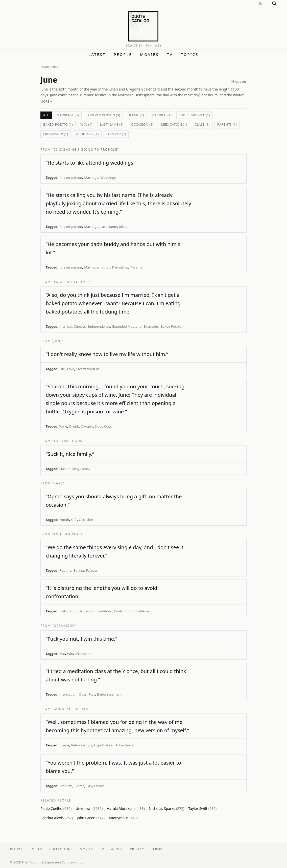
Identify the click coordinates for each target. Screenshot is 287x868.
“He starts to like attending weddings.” (91, 163)
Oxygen (87, 426)
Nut (62, 654)
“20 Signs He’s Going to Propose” (86, 150)
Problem (66, 786)
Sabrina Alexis (57, 818)
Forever (92, 570)
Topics (190, 54)
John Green (91, 818)
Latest (97, 54)
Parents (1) (227, 124)
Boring (79, 570)
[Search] (274, 4)
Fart (92, 694)
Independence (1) (195, 115)
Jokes (123, 227)
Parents (136, 267)
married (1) (162, 115)
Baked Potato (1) (58, 124)
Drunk (74, 426)
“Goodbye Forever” (71, 709)
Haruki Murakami (126, 808)
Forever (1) (116, 134)
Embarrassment (109, 694)
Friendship (120, 267)
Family (85, 469)
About (117, 849)
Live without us (88, 369)
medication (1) (174, 124)
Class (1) (202, 124)
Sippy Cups (103, 426)
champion (83, 654)
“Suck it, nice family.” (70, 454)
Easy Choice (95, 786)
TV (170, 54)
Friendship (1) (56, 134)
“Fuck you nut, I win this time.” (81, 639)
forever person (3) (103, 115)
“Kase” (58, 483)
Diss (75, 469)
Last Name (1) (112, 124)
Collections (61, 849)
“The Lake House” (69, 441)
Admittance (125, 745)
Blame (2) (136, 115)
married (66, 326)
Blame (64, 745)
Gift (74, 520)
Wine (63, 426)
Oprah (64, 520)
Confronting (123, 611)
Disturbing (68, 611)
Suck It (65, 469)
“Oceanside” (64, 626)
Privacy (137, 849)
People (123, 54)
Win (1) (86, 124)
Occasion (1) (142, 124)
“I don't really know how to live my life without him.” (107, 354)
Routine (65, 570)
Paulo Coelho (56, 808)
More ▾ (46, 102)
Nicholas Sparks (166, 808)
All (46, 115)
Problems (142, 611)
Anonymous (123, 818)
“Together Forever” (72, 282)
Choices (80, 326)
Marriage (91, 177)
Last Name (109, 227)
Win (70, 654)
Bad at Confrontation (95, 611)
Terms (157, 849)
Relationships (82, 745)
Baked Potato (171, 326)
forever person (71, 177)
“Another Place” (68, 534)
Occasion (86, 520)
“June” (58, 341)
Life (62, 369)
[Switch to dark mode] (260, 4)
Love (70, 369)
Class (83, 694)
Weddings (108, 177)
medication (68, 694)
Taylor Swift (202, 808)
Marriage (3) (68, 115)
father (105, 267)
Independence (99, 326)
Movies (150, 54)
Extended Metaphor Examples (135, 326)
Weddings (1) (87, 134)
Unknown (89, 808)
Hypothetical (104, 745)
